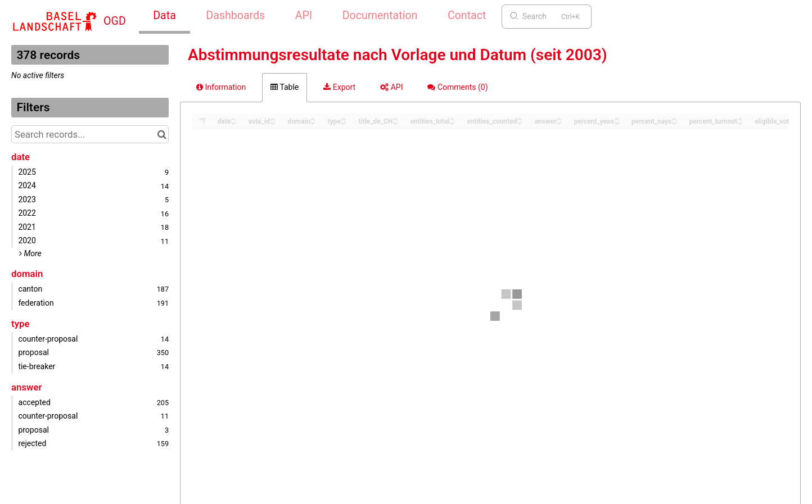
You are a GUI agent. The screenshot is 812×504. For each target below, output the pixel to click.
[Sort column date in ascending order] (233, 118)
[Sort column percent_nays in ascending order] (674, 118)
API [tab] (391, 87)
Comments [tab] (457, 87)
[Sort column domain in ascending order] (313, 118)
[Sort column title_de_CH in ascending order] (395, 118)
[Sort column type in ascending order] (344, 118)
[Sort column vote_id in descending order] (273, 122)
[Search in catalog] (162, 134)
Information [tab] (221, 87)
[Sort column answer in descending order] (559, 122)
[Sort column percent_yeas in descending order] (617, 122)
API (304, 15)
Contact (467, 15)
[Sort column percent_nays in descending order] (674, 122)
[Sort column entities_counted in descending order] (520, 122)
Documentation (380, 15)
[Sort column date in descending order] (233, 122)
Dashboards (235, 15)
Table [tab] (285, 87)
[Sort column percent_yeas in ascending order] (617, 118)
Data (164, 15)
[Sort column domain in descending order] (313, 122)
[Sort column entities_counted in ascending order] (520, 118)
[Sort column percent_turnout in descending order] (740, 122)
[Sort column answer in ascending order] (559, 118)
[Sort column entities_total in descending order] (452, 122)
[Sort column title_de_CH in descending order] (395, 122)
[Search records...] (90, 134)
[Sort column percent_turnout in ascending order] (740, 118)
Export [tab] (339, 87)
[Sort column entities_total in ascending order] (452, 118)
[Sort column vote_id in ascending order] (273, 118)
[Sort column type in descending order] (344, 122)
